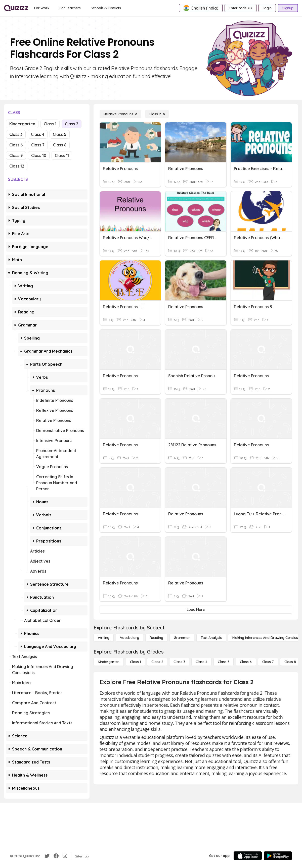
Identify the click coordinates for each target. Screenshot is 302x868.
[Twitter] (47, 856)
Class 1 (50, 124)
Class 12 (17, 166)
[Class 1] (135, 662)
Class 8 (60, 145)
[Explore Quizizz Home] (16, 8)
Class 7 (38, 145)
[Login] (267, 8)
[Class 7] (268, 662)
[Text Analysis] (211, 638)
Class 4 (38, 134)
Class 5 (60, 134)
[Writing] (104, 638)
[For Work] (42, 8)
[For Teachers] (70, 8)
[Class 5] (224, 662)
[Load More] (196, 610)
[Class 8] (290, 662)
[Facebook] (56, 856)
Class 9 (16, 155)
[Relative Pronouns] (120, 114)
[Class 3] (179, 662)
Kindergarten (22, 124)
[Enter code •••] (240, 8)
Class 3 (16, 134)
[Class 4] (201, 662)
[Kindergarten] (109, 662)
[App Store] (248, 856)
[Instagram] (65, 856)
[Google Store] (278, 856)
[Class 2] (157, 114)
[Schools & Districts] (106, 8)
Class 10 (39, 155)
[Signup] (288, 8)
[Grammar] (182, 638)
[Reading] (156, 638)
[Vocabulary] (130, 638)
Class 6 (16, 145)
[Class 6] (246, 662)
